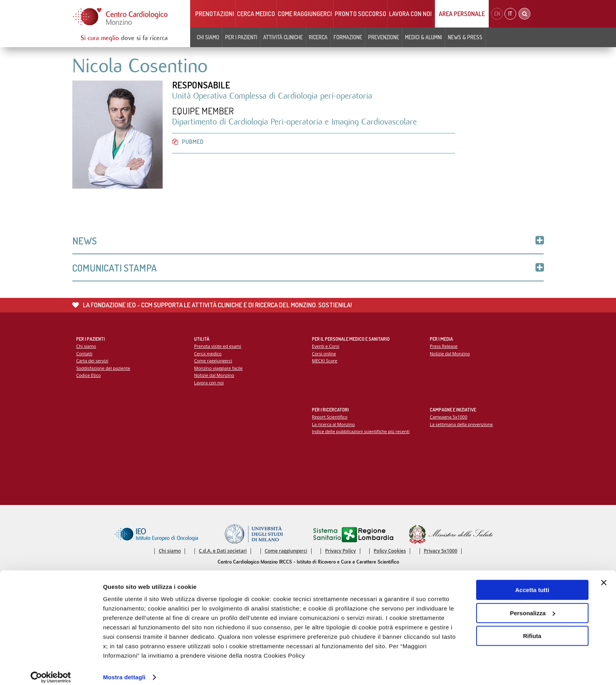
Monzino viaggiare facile (219, 369)
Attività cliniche (283, 37)
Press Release (444, 347)
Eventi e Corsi (326, 347)
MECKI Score (325, 362)
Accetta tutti (532, 582)
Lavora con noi (410, 14)
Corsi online (324, 354)
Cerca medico (256, 14)
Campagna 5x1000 (449, 418)
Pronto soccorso (360, 14)
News (308, 241)
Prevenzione (384, 37)
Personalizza (533, 605)
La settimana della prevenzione (462, 425)
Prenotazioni (215, 14)
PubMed (188, 142)
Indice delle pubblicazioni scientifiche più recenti (361, 432)
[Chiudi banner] (604, 575)
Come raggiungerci (305, 14)
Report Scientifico (330, 418)
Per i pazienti (241, 37)
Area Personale (462, 14)
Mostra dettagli (124, 669)
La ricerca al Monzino (334, 425)
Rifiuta (532, 628)
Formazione (348, 37)
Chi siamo (208, 37)
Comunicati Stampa (308, 268)
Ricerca (318, 37)
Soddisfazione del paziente (104, 369)
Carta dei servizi (92, 362)
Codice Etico (89, 376)
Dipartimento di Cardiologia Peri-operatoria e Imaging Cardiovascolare (294, 122)
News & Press (465, 37)
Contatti (84, 354)
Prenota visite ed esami (218, 347)
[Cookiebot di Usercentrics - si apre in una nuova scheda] (51, 670)
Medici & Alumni (423, 37)
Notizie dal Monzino (214, 376)
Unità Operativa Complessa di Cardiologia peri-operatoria (272, 96)
